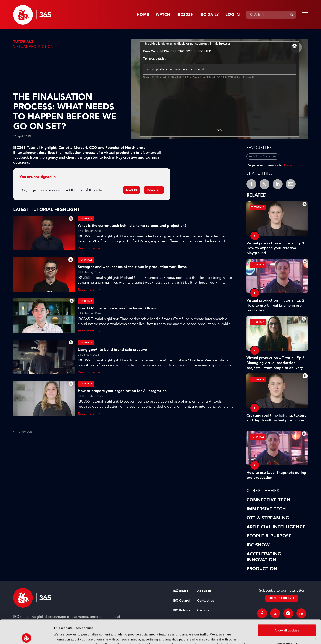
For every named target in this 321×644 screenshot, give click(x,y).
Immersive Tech (266, 509)
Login (289, 165)
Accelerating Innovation (264, 557)
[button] (304, 15)
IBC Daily (209, 15)
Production (262, 569)
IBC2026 (185, 15)
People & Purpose (269, 536)
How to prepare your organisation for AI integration (122, 391)
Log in (233, 15)
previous (25, 431)
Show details (63, 636)
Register (154, 190)
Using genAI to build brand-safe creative (112, 350)
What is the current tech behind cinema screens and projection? (132, 226)
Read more (86, 248)
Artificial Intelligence (276, 527)
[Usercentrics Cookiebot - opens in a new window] (27, 636)
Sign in (132, 190)
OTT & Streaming (268, 518)
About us (204, 591)
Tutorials (23, 42)
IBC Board (181, 591)
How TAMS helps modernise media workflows (117, 308)
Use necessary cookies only (287, 633)
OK (219, 130)
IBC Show (258, 545)
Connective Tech (268, 500)
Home (143, 15)
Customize (287, 619)
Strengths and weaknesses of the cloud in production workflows (132, 267)
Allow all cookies (287, 606)
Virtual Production (33, 47)
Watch (163, 15)
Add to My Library (265, 156)
